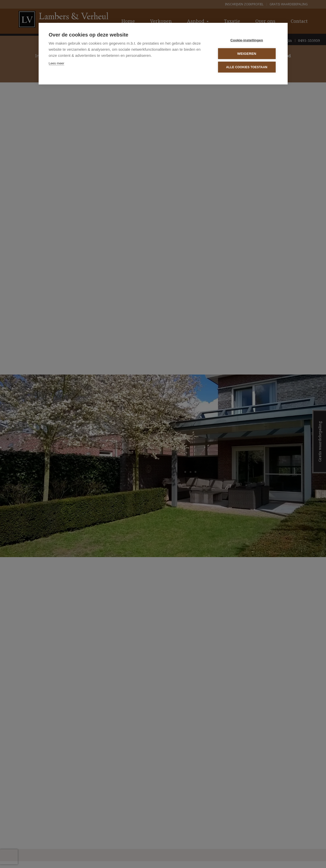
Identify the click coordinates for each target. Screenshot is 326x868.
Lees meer (57, 63)
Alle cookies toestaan (247, 67)
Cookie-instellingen (247, 40)
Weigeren (247, 54)
